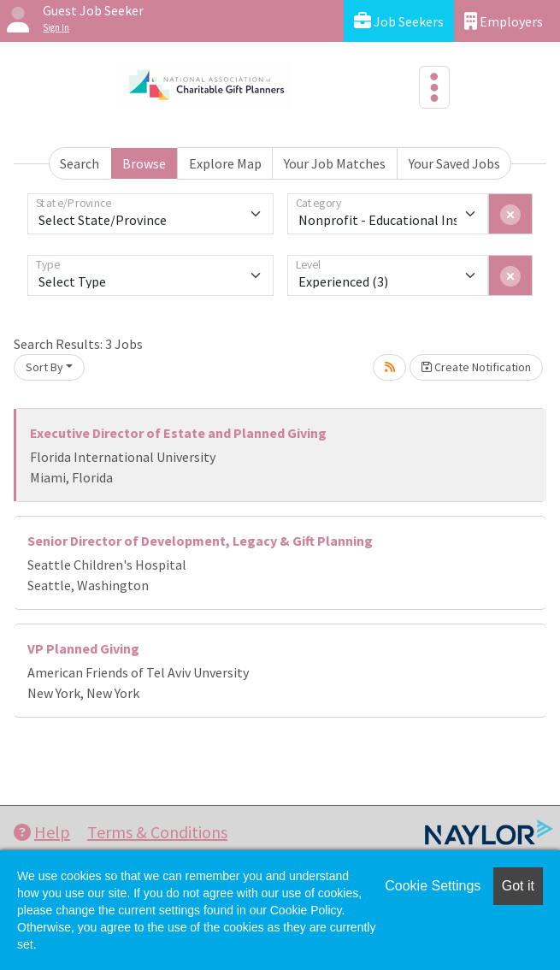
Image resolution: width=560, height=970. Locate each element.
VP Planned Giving (83, 648)
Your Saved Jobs (454, 163)
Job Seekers (399, 21)
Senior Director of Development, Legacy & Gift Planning (200, 541)
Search (80, 163)
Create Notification (476, 367)
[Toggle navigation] (434, 87)
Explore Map (225, 163)
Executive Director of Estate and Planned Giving (178, 433)
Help (42, 832)
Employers (504, 21)
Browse (144, 163)
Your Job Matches (335, 163)
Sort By (44, 367)
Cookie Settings (433, 886)
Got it (518, 886)
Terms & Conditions (157, 832)
